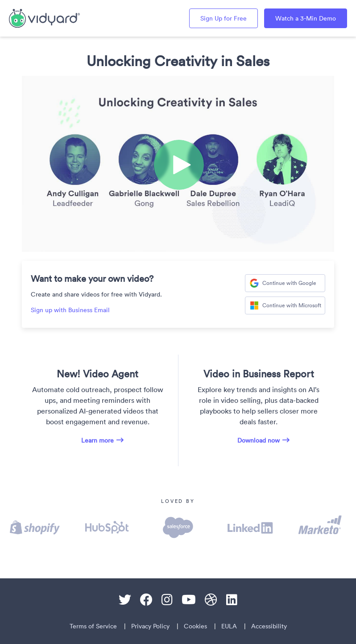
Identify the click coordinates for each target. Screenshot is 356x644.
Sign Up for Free (224, 18)
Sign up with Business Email (70, 310)
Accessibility (269, 626)
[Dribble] (211, 600)
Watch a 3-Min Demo (306, 18)
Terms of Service (93, 626)
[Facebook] (146, 600)
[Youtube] (189, 600)
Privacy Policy (150, 626)
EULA (229, 626)
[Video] (178, 164)
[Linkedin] (232, 600)
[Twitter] (125, 600)
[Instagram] (167, 600)
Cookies (195, 626)
